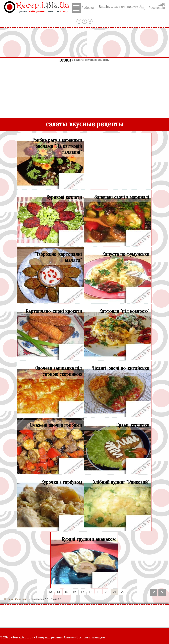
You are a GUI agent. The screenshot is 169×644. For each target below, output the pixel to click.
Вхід (162, 4)
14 (58, 592)
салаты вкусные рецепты (92, 60)
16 (74, 592)
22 (123, 592)
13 (50, 592)
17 (83, 592)
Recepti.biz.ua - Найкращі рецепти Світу (42, 637)
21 (115, 592)
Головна (65, 60)
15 (66, 592)
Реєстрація (157, 8)
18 (90, 592)
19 (99, 592)
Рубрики (83, 8)
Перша (8, 599)
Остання (21, 599)
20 (107, 592)
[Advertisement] (84, 42)
